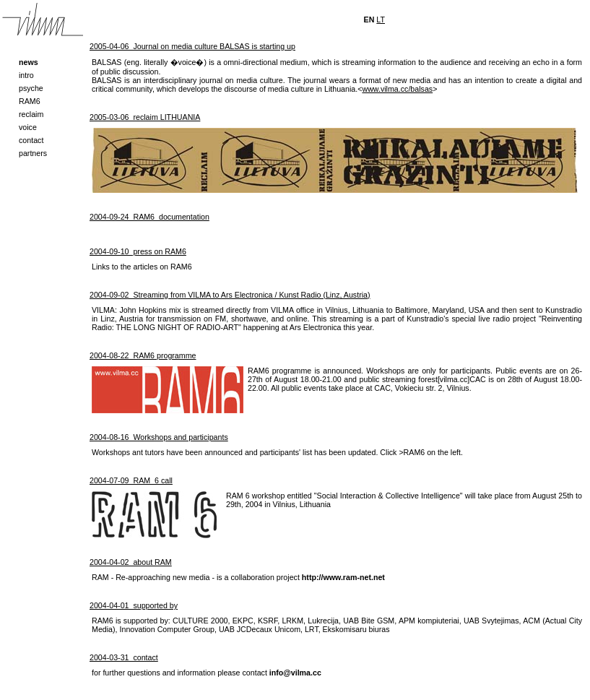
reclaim (31, 114)
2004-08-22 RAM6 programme (143, 355)
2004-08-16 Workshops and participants (159, 437)
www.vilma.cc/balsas (397, 89)
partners (33, 153)
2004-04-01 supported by (134, 605)
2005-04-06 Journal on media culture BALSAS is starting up (192, 46)
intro (26, 75)
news (29, 62)
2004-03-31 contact (124, 657)
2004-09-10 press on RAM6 (138, 251)
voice (28, 127)
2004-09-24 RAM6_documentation (149, 217)
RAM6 (30, 101)
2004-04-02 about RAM (131, 562)
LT (381, 20)
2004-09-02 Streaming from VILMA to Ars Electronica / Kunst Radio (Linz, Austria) (230, 295)
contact (31, 140)
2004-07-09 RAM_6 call (131, 480)
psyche (31, 88)
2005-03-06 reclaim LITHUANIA (145, 117)
